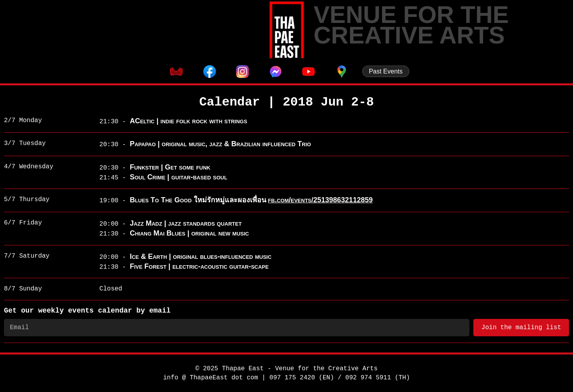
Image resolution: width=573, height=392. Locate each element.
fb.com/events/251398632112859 (321, 200)
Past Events (386, 71)
